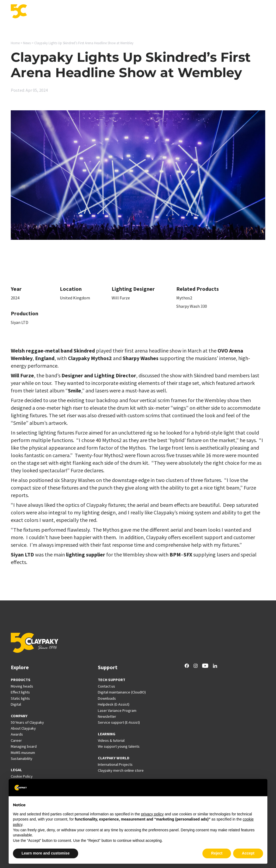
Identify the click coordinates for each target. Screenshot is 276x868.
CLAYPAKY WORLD (114, 758)
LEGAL (16, 770)
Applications (79, 12)
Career (216, 12)
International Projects (158, 12)
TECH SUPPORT (112, 680)
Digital (16, 704)
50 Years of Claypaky (27, 722)
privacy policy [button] (152, 814)
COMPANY (19, 716)
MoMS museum (23, 753)
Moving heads (22, 686)
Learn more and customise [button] (46, 853)
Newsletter (107, 716)
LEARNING (107, 734)
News (198, 12)
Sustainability (22, 758)
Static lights (20, 698)
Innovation (107, 12)
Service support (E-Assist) (119, 722)
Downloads (107, 698)
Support (132, 12)
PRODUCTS (21, 680)
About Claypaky (23, 728)
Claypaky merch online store (121, 770)
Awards (17, 734)
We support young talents (119, 746)
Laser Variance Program (117, 710)
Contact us (106, 686)
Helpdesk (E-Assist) (114, 704)
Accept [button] (248, 853)
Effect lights (20, 692)
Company (237, 12)
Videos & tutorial (111, 740)
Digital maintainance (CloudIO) (122, 692)
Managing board (24, 746)
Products (52, 12)
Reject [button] (217, 853)
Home (15, 43)
